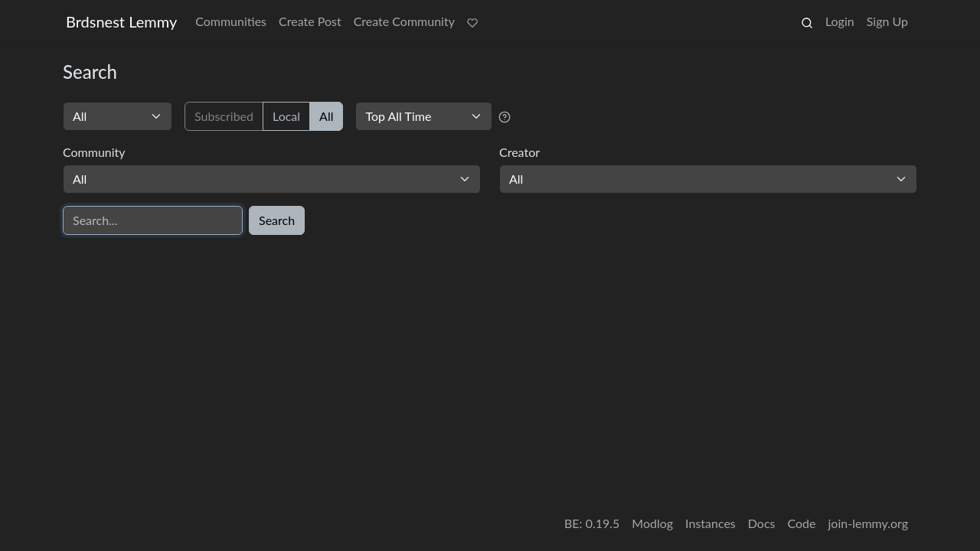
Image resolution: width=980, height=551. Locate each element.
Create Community (404, 21)
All (326, 116)
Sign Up (887, 21)
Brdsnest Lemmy (121, 21)
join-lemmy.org (868, 523)
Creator (519, 152)
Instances (710, 523)
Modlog (652, 523)
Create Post (310, 21)
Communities (231, 21)
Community (94, 152)
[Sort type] (424, 116)
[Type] (118, 116)
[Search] (153, 220)
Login (840, 21)
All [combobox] (80, 179)
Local (286, 116)
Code (802, 523)
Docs (762, 523)
